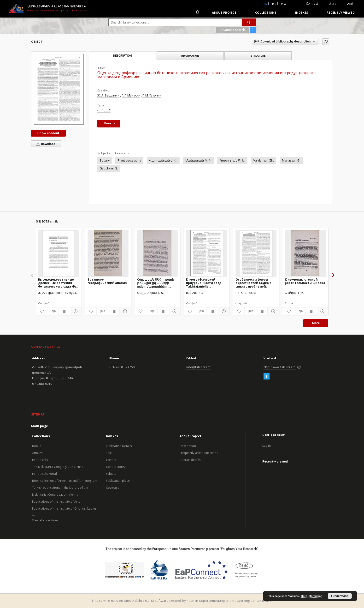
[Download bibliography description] (53, 311)
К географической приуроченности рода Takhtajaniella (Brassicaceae (204, 283)
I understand (340, 596)
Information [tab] (190, 56)
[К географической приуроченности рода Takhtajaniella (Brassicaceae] (207, 253)
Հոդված (104, 110)
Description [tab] (122, 56)
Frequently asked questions (199, 453)
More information (311, 596)
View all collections (45, 520)
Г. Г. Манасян (131, 95)
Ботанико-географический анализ (107, 281)
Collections (266, 13)
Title (109, 453)
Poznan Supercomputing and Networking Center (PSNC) (229, 601)
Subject (111, 474)
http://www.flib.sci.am (280, 367)
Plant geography (129, 160)
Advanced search (232, 30)
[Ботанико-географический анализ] (108, 253)
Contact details (190, 460)
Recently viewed (341, 13)
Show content (48, 133)
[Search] (249, 22)
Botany (105, 160)
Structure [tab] (258, 56)
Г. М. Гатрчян (152, 95)
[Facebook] (267, 377)
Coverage (113, 488)
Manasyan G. (291, 160)
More (316, 323)
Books (37, 446)
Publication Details (119, 446)
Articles (37, 453)
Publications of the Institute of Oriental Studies (64, 509)
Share (332, 4)
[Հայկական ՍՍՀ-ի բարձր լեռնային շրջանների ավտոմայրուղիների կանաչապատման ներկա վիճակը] (157, 253)
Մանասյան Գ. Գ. (198, 160)
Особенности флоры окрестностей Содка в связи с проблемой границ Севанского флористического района (253, 283)
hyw (283, 4)
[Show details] (75, 311)
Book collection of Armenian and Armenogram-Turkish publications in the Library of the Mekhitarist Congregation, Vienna (65, 488)
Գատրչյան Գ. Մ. (232, 160)
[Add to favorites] (326, 42)
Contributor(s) (116, 467)
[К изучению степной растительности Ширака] (305, 253)
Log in (267, 446)
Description (188, 446)
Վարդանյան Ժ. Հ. (163, 160)
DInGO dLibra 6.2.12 (139, 601)
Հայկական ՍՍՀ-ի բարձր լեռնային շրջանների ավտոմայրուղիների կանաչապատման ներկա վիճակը (157, 283)
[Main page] (197, 12)
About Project (224, 13)
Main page (40, 426)
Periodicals (40, 460)
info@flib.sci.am (198, 367)
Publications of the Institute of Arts (56, 502)
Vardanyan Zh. (264, 160)
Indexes (302, 13)
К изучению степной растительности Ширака (305, 281)
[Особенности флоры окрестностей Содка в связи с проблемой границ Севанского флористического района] (256, 253)
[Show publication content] (64, 311)
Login (351, 3)
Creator (111, 460)
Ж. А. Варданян (108, 95)
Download (45, 144)
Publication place (118, 481)
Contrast (312, 3)
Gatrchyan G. (109, 168)
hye (273, 4)
